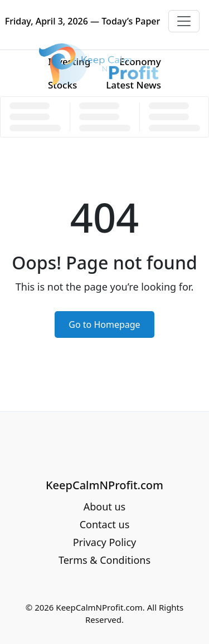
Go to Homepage (104, 325)
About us (105, 507)
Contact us (105, 524)
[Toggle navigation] (184, 21)
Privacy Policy (105, 542)
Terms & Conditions (104, 560)
